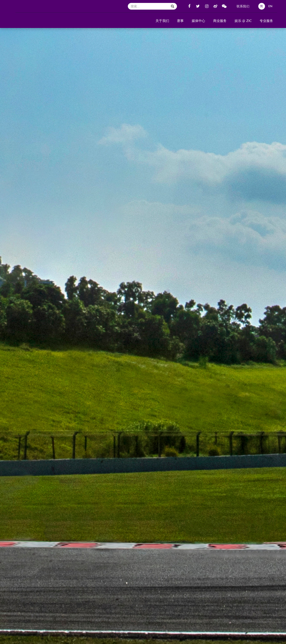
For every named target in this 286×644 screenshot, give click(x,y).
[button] (162, 20)
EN (270, 6)
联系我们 (243, 6)
